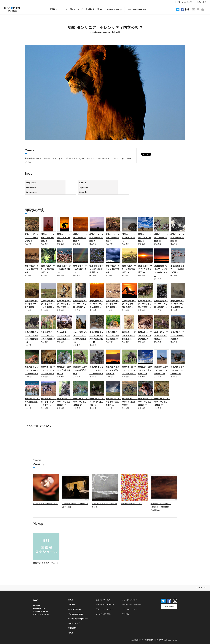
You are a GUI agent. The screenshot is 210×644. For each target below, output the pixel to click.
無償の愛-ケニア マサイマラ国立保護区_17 (65, 402)
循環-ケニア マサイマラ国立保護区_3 (64, 238)
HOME (178, 2)
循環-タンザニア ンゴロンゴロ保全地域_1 (32, 238)
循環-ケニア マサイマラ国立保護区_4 (80, 238)
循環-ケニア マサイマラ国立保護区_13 (48, 269)
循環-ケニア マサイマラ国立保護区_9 (145, 238)
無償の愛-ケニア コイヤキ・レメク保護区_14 (178, 370)
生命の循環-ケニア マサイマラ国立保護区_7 (96, 304)
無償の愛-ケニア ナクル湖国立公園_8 (81, 370)
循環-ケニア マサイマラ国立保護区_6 (113, 238)
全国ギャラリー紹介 (103, 600)
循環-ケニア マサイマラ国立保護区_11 (177, 238)
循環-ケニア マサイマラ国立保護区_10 (161, 238)
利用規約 (125, 614)
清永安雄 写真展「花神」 (132, 504)
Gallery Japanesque (115, 10)
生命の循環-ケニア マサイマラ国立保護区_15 (64, 335)
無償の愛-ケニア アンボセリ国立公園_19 (97, 402)
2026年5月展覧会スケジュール (46, 563)
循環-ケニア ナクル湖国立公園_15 (80, 269)
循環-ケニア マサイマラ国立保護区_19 (145, 269)
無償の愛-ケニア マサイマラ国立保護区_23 (162, 402)
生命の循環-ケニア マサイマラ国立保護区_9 (129, 304)
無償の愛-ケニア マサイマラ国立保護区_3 (162, 335)
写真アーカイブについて (105, 609)
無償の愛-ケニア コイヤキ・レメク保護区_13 (162, 370)
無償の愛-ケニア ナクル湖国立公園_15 (32, 402)
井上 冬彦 (116, 32)
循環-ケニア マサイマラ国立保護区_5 (96, 238)
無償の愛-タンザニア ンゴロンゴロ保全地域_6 (48, 370)
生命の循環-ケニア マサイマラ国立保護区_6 (80, 304)
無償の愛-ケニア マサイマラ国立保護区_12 (146, 370)
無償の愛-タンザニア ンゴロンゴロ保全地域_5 (32, 370)
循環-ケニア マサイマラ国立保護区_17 (113, 269)
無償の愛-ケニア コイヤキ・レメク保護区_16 (49, 402)
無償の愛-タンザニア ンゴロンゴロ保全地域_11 (129, 370)
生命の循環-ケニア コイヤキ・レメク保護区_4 (48, 304)
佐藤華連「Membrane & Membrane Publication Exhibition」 (161, 507)
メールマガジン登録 (103, 614)
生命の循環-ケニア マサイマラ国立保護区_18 (113, 335)
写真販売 (53, 9)
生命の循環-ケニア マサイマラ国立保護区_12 (177, 304)
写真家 (100, 9)
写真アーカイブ (76, 9)
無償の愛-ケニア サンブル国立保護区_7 (65, 370)
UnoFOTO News (75, 609)
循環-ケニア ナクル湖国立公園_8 (129, 238)
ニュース (63, 9)
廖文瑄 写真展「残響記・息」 (45, 504)
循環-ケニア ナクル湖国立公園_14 (64, 269)
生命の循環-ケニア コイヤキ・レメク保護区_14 (48, 335)
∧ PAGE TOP (201, 588)
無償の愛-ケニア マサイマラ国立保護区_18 (81, 402)
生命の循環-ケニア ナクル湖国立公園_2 (177, 269)
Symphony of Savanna (100, 32)
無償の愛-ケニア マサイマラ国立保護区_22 (146, 402)
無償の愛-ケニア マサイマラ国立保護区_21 (130, 402)
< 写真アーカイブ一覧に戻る (39, 426)
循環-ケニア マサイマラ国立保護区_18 (129, 269)
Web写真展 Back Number (105, 605)
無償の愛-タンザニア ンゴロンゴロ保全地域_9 (96, 370)
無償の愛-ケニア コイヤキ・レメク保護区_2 (146, 335)
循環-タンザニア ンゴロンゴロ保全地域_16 (97, 269)
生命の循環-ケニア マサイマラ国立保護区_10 (145, 304)
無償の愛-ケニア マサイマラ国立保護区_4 (178, 335)
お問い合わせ (202, 2)
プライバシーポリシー (130, 609)
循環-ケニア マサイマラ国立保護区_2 (48, 238)
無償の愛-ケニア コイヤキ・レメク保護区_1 (130, 335)
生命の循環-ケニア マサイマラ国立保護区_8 (113, 304)
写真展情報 (90, 9)
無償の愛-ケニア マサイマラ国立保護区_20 (114, 402)
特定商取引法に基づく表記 (132, 605)
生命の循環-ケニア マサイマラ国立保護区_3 (32, 304)
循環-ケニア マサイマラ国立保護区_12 (32, 269)
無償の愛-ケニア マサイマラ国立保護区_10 (114, 370)
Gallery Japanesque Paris (137, 10)
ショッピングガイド (189, 2)
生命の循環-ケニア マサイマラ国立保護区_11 (161, 304)
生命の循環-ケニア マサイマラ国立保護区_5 (64, 304)
